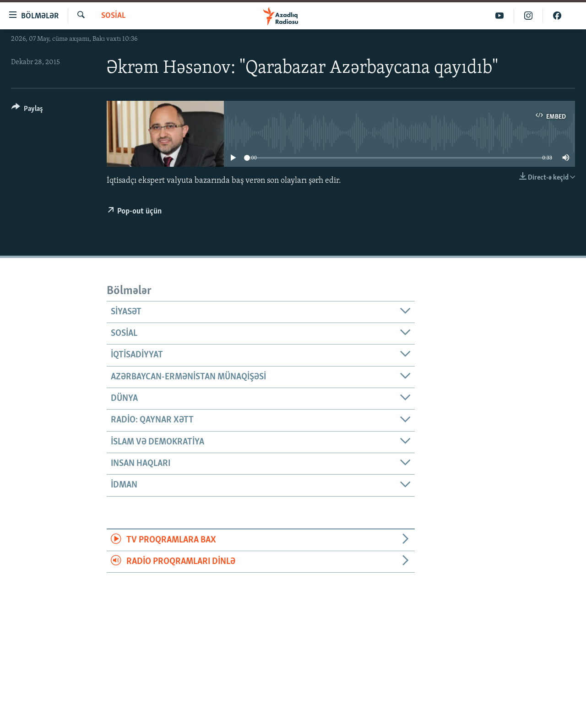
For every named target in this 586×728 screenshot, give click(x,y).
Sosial (113, 16)
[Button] (27, 110)
